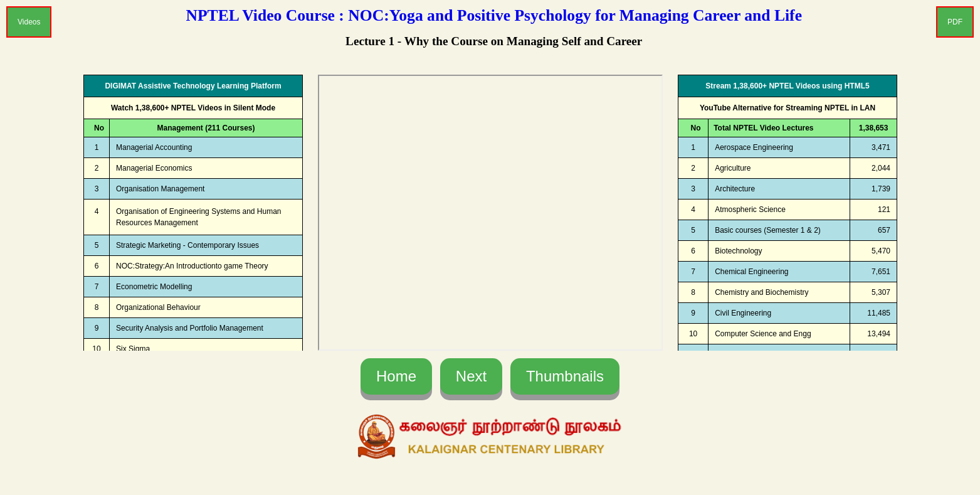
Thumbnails (565, 376)
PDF (955, 22)
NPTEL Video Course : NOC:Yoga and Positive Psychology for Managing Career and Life (494, 15)
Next (471, 376)
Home (396, 376)
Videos (29, 22)
